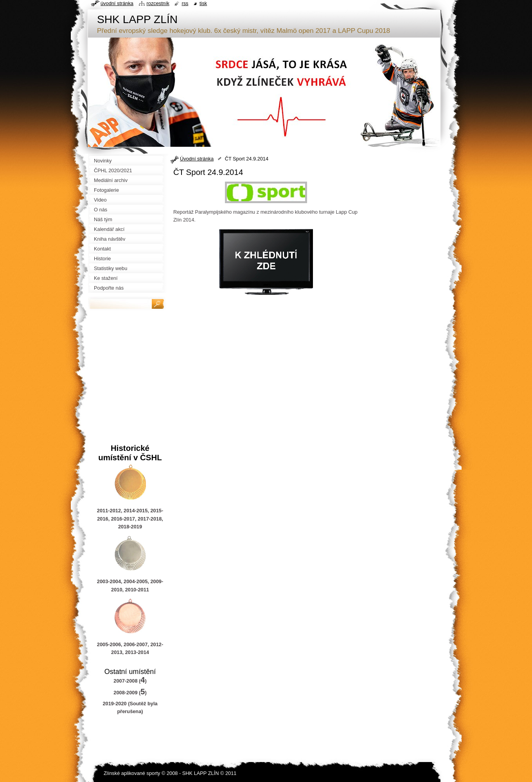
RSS (185, 3)
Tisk (203, 3)
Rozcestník (158, 3)
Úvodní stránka (197, 159)
